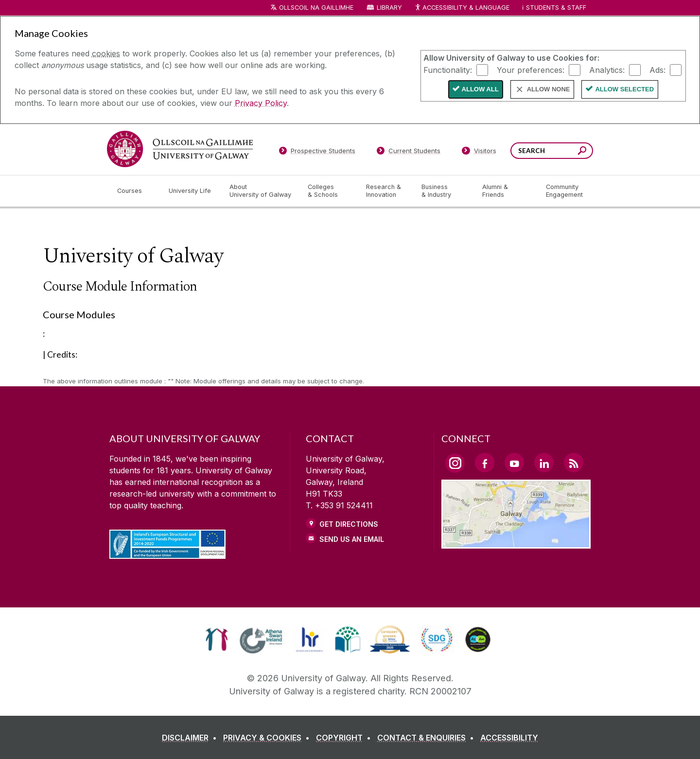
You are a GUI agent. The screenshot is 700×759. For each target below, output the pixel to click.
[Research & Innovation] (386, 191)
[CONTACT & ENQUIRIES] (428, 738)
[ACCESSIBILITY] (509, 738)
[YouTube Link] (514, 463)
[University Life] (191, 191)
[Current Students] (409, 153)
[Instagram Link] (455, 463)
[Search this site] (582, 152)
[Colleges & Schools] (329, 191)
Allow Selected (624, 89)
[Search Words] (552, 151)
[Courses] (135, 191)
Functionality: (448, 69)
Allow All (480, 89)
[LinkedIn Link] (544, 463)
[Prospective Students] (317, 153)
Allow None (549, 89)
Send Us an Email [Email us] (352, 539)
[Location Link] (516, 543)
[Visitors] (479, 153)
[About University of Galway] (261, 191)
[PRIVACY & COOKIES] (268, 738)
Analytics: (607, 69)
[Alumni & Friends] (506, 191)
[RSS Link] (574, 463)
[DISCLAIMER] (191, 738)
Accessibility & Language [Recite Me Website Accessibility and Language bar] (462, 8)
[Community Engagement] (564, 191)
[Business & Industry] (444, 191)
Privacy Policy (261, 103)
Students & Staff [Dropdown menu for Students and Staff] (556, 8)
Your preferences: (531, 69)
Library (389, 8)
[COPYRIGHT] (345, 738)
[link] (217, 639)
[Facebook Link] (485, 463)
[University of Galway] (180, 149)
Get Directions (349, 524)
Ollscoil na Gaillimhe (316, 8)
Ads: (657, 69)
